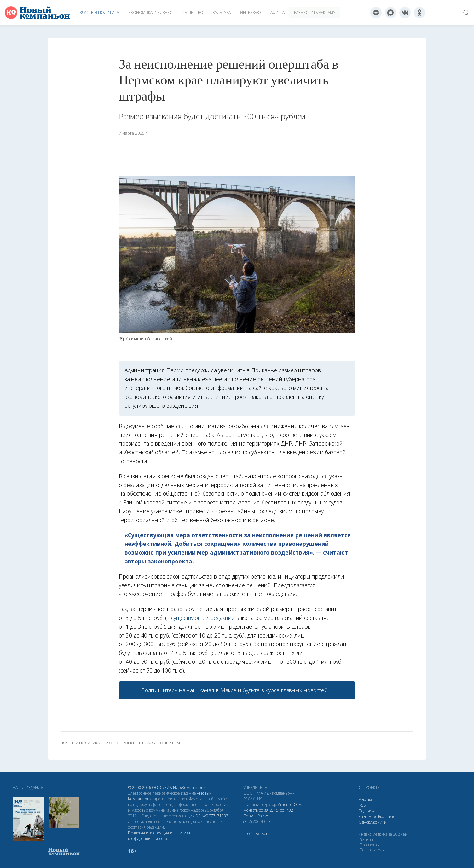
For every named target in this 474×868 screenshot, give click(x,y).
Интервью (251, 12)
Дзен (363, 816)
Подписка (367, 811)
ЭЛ (212, 816)
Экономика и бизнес (150, 12)
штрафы (147, 743)
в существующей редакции (201, 618)
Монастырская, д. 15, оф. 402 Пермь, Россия (268, 813)
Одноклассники (373, 822)
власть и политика (80, 743)
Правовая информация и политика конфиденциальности (159, 836)
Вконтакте (387, 816)
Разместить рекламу (315, 12)
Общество (192, 12)
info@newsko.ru (257, 833)
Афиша (277, 12)
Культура (222, 12)
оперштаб (171, 743)
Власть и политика (99, 12)
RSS (362, 805)
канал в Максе (218, 690)
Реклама (366, 799)
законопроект (119, 743)
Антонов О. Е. (290, 804)
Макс (373, 816)
